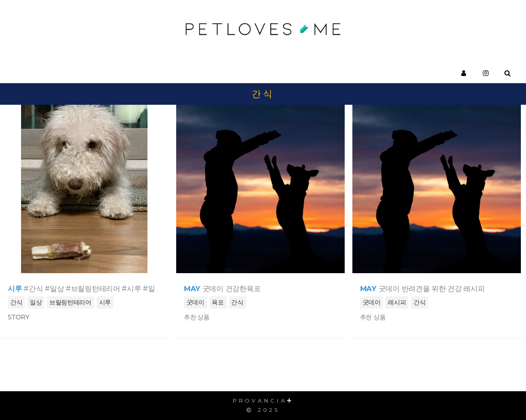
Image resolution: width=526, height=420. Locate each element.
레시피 (397, 302)
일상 (36, 302)
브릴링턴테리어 (70, 302)
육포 (218, 302)
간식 (16, 302)
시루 (105, 302)
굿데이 (195, 302)
